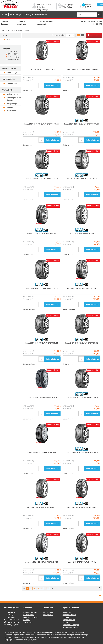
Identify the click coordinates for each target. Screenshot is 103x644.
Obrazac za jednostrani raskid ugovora (69, 615)
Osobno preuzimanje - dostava (16, 99)
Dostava (26, 620)
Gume (4, 14)
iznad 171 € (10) (14, 60)
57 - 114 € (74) (13, 54)
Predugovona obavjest (71, 625)
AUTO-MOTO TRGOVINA (12, 30)
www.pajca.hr (48, 615)
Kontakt (10, 107)
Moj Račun (68, 7)
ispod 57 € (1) (13, 51)
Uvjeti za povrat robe (70, 627)
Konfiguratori (12, 83)
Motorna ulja (16, 14)
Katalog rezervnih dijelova (36, 14)
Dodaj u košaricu (52, 85)
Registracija (43, 10)
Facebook (50, 612)
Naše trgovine (12, 94)
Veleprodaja (12, 104)
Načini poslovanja (30, 612)
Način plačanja (29, 615)
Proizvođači (12, 111)
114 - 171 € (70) (13, 57)
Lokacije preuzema (30, 617)
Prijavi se (42, 7)
